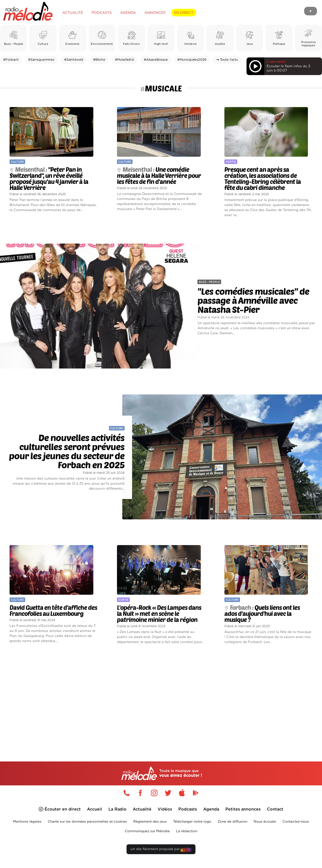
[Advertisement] (161, 699)
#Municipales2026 (192, 60)
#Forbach (11, 60)
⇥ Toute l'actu (227, 60)
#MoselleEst (125, 60)
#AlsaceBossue (156, 60)
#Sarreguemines (41, 60)
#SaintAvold (74, 60)
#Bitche (99, 60)
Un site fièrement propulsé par (161, 852)
